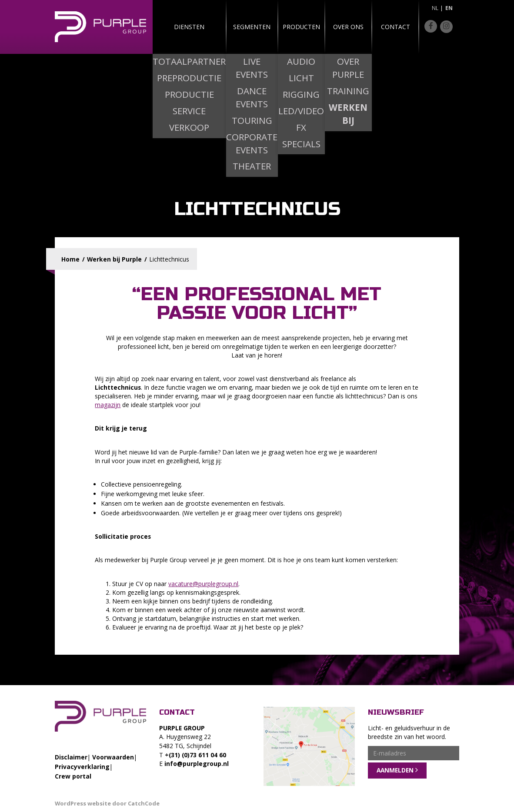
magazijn (108, 405)
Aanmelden (395, 770)
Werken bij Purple (114, 259)
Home (70, 259)
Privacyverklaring (82, 767)
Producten (284, 27)
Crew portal (73, 776)
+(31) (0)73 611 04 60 (195, 755)
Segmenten (232, 27)
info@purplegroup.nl (197, 764)
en (449, 8)
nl (435, 8)
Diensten (179, 27)
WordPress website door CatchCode (107, 803)
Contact (389, 27)
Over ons (337, 27)
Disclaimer (71, 757)
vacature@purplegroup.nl (203, 584)
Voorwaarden (113, 757)
